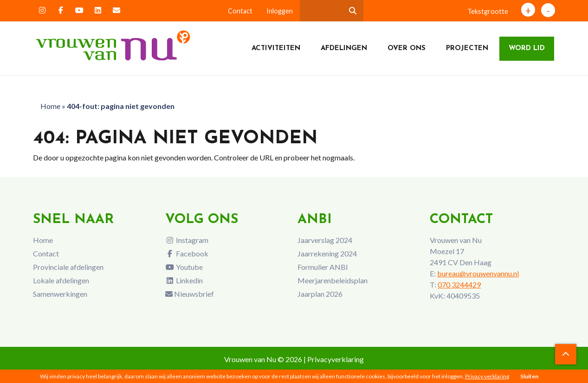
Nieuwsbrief (190, 294)
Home (50, 106)
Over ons (407, 48)
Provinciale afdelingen (68, 267)
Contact (240, 11)
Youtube (184, 267)
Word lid (527, 48)
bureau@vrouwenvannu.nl (478, 273)
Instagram (187, 240)
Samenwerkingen (60, 294)
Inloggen (280, 11)
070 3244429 (459, 284)
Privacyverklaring (336, 359)
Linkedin (184, 280)
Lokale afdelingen (61, 280)
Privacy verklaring (487, 376)
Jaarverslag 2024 (325, 240)
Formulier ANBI (323, 267)
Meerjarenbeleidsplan (333, 280)
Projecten (467, 48)
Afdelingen (344, 48)
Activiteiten (276, 48)
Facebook (187, 253)
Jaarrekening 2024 (327, 253)
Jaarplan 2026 (320, 294)
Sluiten (529, 376)
